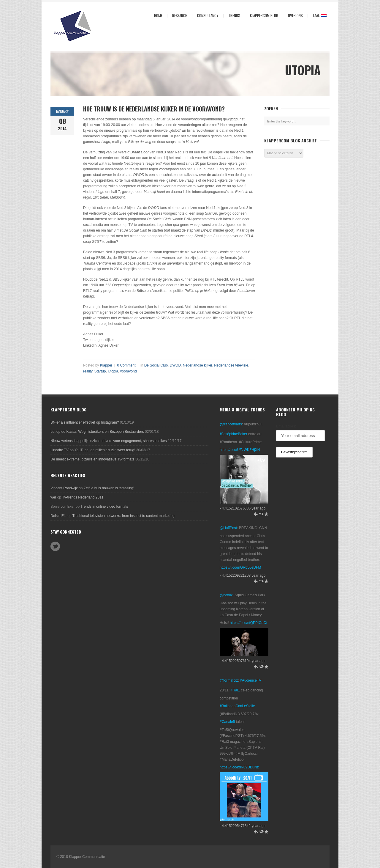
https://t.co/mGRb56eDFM (240, 567)
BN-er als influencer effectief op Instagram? (85, 422)
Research (178, 16)
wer (53, 497)
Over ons (294, 16)
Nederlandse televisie (231, 365)
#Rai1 (235, 690)
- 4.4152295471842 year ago (243, 826)
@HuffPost (228, 528)
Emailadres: (286, 426)
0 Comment (126, 365)
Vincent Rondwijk (64, 488)
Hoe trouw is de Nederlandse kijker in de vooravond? (154, 109)
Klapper (106, 365)
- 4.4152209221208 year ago (243, 575)
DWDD (175, 365)
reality (88, 371)
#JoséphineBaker (233, 434)
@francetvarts (231, 424)
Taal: (317, 16)
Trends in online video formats (104, 507)
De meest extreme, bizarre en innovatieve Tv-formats (92, 459)
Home (158, 16)
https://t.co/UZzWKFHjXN (240, 450)
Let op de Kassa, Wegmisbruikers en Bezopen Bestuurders (97, 432)
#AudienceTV (251, 680)
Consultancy (206, 16)
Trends (233, 16)
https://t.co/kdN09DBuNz (239, 767)
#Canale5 (227, 722)
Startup (100, 371)
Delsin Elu (58, 516)
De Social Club (156, 365)
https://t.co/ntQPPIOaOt (248, 623)
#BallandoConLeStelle (237, 706)
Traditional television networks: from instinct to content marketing (123, 516)
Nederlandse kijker (198, 365)
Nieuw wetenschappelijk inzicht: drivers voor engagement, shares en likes (109, 441)
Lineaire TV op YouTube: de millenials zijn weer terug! (93, 450)
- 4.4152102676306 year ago (243, 508)
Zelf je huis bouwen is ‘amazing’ (109, 488)
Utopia (113, 371)
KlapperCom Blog (264, 16)
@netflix (226, 595)
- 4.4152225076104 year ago (243, 661)
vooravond (129, 371)
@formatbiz (229, 680)
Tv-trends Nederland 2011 (83, 497)
